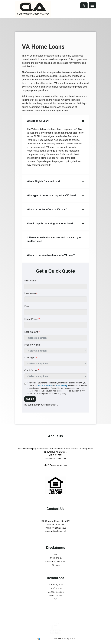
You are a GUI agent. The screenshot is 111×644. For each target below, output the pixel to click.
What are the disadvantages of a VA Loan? (56, 255)
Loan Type (31, 358)
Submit (30, 399)
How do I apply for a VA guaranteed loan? (56, 223)
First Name (31, 281)
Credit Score (32, 370)
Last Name (31, 293)
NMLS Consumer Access (55, 465)
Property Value (33, 345)
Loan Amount (32, 332)
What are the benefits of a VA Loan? (56, 209)
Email (28, 306)
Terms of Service (45, 386)
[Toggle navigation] (92, 5)
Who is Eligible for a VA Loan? (56, 181)
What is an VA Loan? (56, 121)
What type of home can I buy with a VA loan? (56, 195)
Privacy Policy (62, 386)
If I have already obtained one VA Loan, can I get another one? (56, 239)
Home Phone (32, 319)
